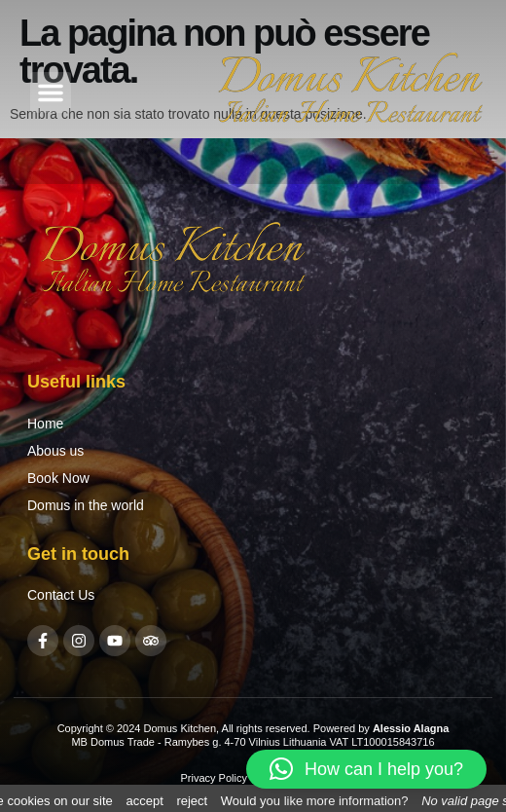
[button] (51, 92)
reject (192, 801)
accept (144, 801)
